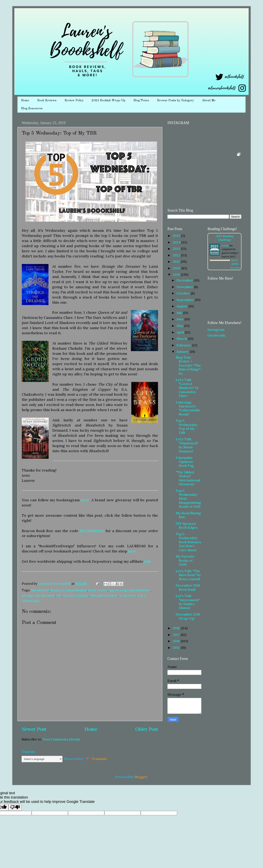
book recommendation (69, 590)
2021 (177, 262)
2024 (177, 242)
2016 (177, 641)
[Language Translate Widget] (42, 759)
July (180, 313)
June (180, 319)
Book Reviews (47, 101)
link (148, 561)
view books (235, 268)
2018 (177, 628)
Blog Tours (141, 101)
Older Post (147, 729)
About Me (209, 101)
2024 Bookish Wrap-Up (108, 101)
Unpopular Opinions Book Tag (185, 462)
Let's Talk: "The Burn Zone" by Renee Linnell (188, 575)
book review (98, 590)
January (183, 352)
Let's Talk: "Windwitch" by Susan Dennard (187, 445)
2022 (177, 255)
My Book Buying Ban (188, 515)
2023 (177, 249)
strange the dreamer (38, 595)
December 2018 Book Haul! (188, 587)
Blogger (141, 777)
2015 (177, 648)
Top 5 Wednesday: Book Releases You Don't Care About (188, 542)
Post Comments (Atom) (61, 739)
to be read (127, 595)
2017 (177, 635)
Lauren (225, 246)
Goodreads (216, 335)
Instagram (216, 330)
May (180, 326)
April (181, 332)
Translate (95, 759)
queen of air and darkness (130, 590)
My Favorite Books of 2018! (185, 560)
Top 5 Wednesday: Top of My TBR (187, 427)
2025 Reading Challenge (224, 238)
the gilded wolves (104, 595)
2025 (177, 236)
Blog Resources (32, 109)
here (85, 500)
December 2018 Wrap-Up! (188, 616)
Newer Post (34, 729)
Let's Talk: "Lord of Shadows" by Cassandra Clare (187, 388)
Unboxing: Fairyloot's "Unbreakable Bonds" (188, 408)
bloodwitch (40, 590)
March (182, 339)
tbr (59, 595)
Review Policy (74, 101)
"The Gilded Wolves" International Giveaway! (188, 478)
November (185, 287)
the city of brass (76, 595)
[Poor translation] (15, 807)
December (185, 280)
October (184, 293)
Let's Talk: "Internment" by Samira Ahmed (188, 602)
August (182, 306)
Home (25, 101)
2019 (177, 274)
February (184, 345)
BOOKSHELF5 (92, 531)
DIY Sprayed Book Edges (187, 525)
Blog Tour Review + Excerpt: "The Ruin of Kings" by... (188, 365)
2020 (177, 268)
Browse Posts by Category (175, 101)
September (186, 300)
